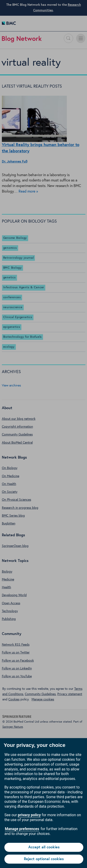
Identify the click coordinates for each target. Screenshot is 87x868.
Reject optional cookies (44, 859)
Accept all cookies (44, 847)
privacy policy (29, 815)
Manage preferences (22, 829)
